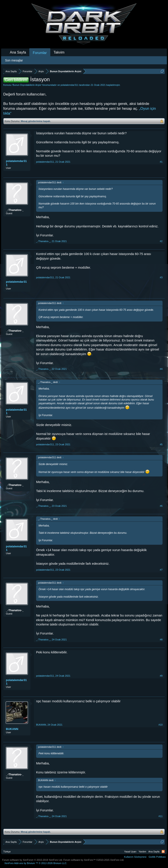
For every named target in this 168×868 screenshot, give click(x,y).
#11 (161, 816)
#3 (161, 277)
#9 (161, 676)
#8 (161, 640)
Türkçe (7, 852)
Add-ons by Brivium (36, 863)
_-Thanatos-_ (15, 210)
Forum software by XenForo (32, 860)
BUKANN (12, 729)
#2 (161, 241)
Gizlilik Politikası (157, 857)
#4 (161, 369)
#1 (161, 162)
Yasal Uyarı (130, 852)
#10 (161, 725)
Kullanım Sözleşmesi (135, 857)
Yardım (143, 852)
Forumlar (40, 53)
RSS (163, 852)
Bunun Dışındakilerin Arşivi (27, 85)
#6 (161, 506)
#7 (161, 570)
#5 (161, 444)
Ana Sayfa (18, 52)
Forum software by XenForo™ (94, 860)
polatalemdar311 (70, 85)
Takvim (59, 52)
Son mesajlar (14, 60)
